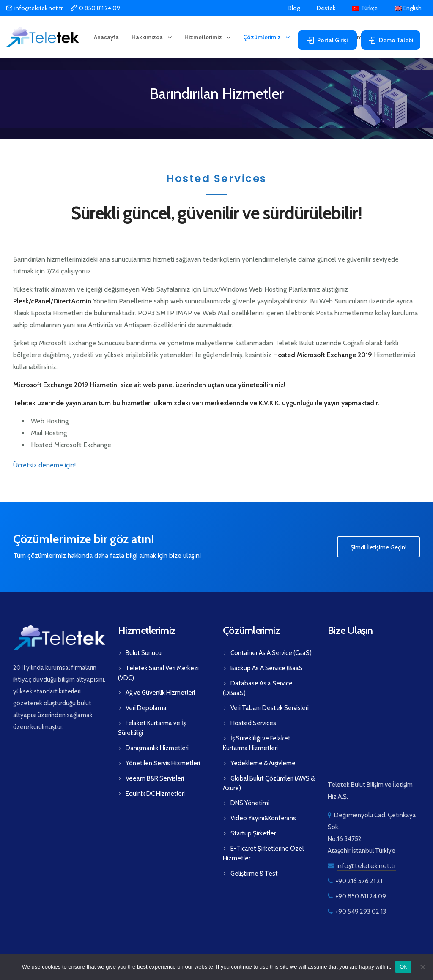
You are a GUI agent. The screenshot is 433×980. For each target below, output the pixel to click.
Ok (403, 967)
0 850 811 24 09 (100, 8)
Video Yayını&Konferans (263, 818)
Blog (294, 8)
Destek (326, 8)
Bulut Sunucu (144, 653)
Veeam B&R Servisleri (155, 778)
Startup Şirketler (253, 833)
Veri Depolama (146, 708)
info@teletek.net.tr (38, 8)
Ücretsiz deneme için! (44, 465)
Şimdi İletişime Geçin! (378, 547)
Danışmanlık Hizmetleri (157, 748)
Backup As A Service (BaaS (267, 668)
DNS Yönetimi (250, 803)
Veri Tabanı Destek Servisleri (270, 708)
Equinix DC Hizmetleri (155, 794)
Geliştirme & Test (254, 874)
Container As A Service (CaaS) (271, 653)
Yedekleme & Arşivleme (263, 763)
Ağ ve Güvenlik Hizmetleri (160, 693)
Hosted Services (253, 723)
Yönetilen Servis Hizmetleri (163, 763)
